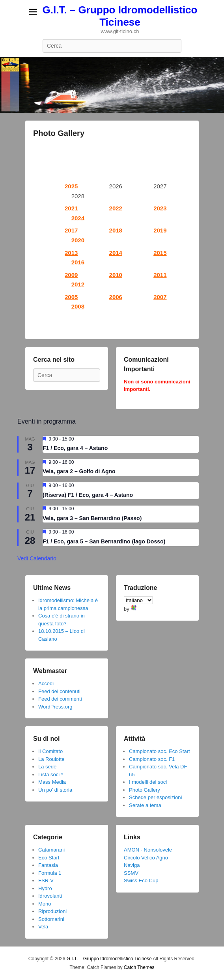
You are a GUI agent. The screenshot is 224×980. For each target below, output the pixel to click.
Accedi (46, 683)
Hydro (45, 888)
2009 (71, 275)
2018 (116, 230)
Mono (45, 904)
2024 (78, 218)
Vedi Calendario (37, 558)
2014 (116, 253)
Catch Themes (139, 967)
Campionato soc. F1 (152, 759)
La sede (47, 767)
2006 (116, 297)
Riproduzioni (52, 911)
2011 (160, 275)
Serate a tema (145, 805)
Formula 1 (50, 873)
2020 (78, 240)
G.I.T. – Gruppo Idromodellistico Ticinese (120, 16)
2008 (78, 306)
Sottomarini (51, 919)
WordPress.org (55, 707)
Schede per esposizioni (155, 797)
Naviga (132, 865)
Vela (43, 927)
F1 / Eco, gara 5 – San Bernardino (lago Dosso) (104, 541)
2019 (160, 230)
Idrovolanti (50, 896)
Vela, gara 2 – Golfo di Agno (79, 471)
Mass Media (52, 782)
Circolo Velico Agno (146, 858)
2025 (71, 186)
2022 (116, 208)
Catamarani (51, 850)
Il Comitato (50, 751)
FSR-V (46, 881)
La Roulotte (51, 759)
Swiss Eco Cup (141, 881)
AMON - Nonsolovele (148, 850)
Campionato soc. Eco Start (160, 751)
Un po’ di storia (55, 790)
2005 (71, 297)
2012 (78, 284)
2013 (71, 253)
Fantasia (48, 865)
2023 (160, 208)
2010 (116, 275)
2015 (160, 253)
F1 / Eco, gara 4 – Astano (75, 448)
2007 (160, 297)
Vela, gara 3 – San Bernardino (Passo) (92, 518)
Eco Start (49, 858)
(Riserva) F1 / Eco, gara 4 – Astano (88, 495)
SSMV (131, 873)
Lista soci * (51, 775)
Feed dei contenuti (59, 691)
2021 (71, 208)
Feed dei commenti (60, 699)
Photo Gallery (59, 133)
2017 (71, 230)
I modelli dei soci (148, 782)
